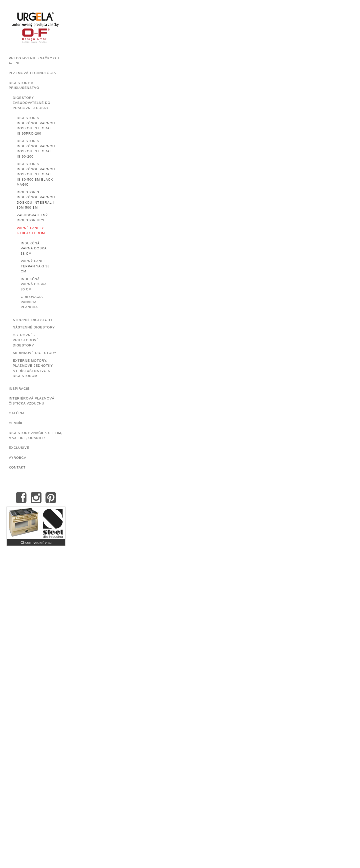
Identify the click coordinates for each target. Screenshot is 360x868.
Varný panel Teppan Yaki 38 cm (35, 266)
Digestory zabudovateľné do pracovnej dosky (32, 103)
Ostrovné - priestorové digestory (26, 340)
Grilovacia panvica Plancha (32, 302)
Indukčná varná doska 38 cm (34, 248)
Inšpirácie (19, 389)
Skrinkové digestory (35, 353)
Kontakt (17, 467)
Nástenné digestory (34, 327)
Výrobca (18, 458)
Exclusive (19, 448)
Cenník (16, 423)
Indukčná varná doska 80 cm (34, 284)
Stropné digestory (33, 320)
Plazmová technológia (32, 73)
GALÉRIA (17, 413)
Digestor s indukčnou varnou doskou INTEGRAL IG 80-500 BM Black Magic (36, 174)
